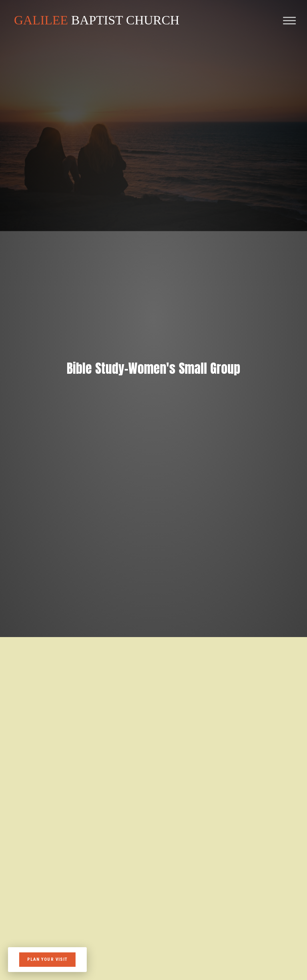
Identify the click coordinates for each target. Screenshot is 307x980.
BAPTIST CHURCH (97, 20)
